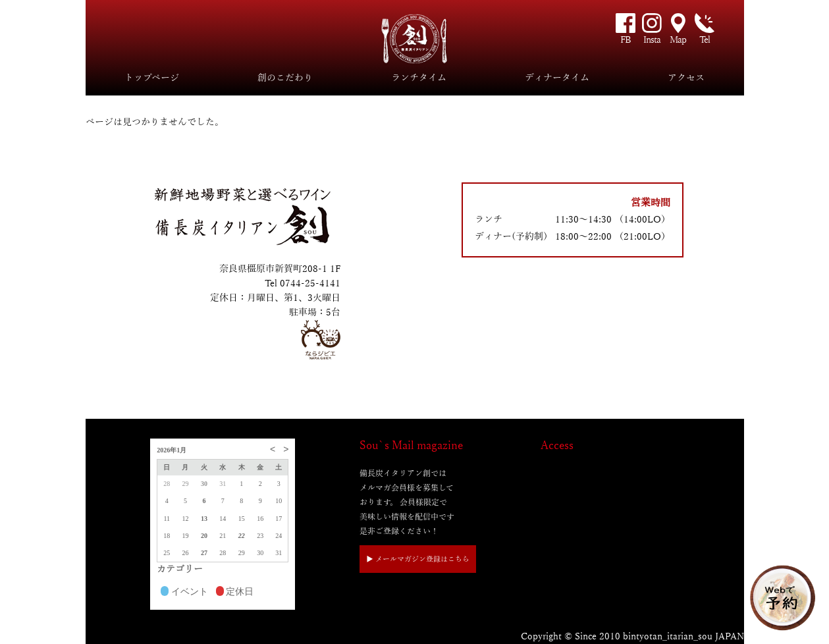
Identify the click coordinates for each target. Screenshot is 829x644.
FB (626, 40)
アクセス (686, 78)
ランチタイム (419, 78)
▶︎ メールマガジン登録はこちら (418, 559)
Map (678, 40)
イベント (184, 593)
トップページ (152, 78)
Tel (705, 40)
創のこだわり (285, 78)
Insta (652, 40)
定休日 (235, 593)
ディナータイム (557, 78)
